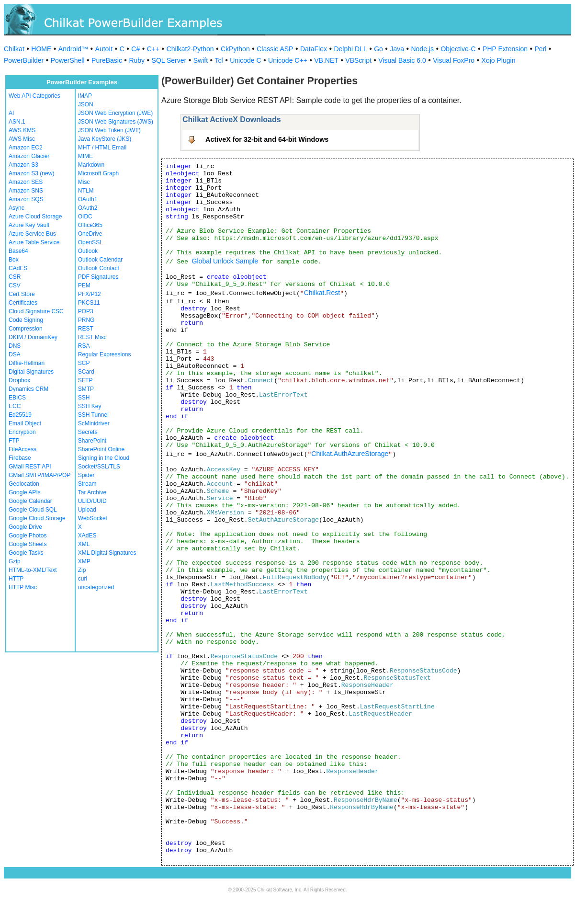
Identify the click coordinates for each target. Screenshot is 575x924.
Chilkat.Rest (322, 293)
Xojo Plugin (499, 60)
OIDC (85, 217)
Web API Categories (34, 96)
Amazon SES (26, 182)
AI (11, 113)
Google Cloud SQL (33, 510)
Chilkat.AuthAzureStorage (350, 454)
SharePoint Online (101, 449)
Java (397, 49)
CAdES (18, 268)
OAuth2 (88, 208)
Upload (87, 510)
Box (14, 260)
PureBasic (107, 60)
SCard (86, 372)
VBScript (358, 60)
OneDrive (90, 234)
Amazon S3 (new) (31, 173)
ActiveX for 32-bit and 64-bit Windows (267, 139)
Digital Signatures (31, 372)
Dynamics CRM (28, 389)
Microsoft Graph (98, 173)
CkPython (235, 49)
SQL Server (169, 60)
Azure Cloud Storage (35, 217)
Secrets (88, 432)
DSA (15, 354)
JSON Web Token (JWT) (109, 130)
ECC (15, 406)
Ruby (137, 60)
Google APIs (25, 492)
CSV (15, 285)
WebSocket (93, 518)
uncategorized (96, 587)
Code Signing (26, 320)
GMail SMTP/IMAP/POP (39, 475)
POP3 (86, 311)
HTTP (16, 579)
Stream (87, 484)
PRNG (86, 320)
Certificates (23, 303)
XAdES (87, 536)
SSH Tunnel (93, 415)
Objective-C (458, 49)
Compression (26, 329)
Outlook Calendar (100, 260)
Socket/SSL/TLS (99, 467)
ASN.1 (17, 122)
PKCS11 (89, 303)
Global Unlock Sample (225, 261)
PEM (84, 285)
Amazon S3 (23, 165)
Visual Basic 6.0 (402, 60)
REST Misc (92, 337)
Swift (201, 60)
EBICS (17, 398)
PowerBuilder (24, 60)
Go (378, 49)
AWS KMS (22, 130)
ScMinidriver (94, 423)
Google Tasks (26, 553)
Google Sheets (28, 544)
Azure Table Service (34, 242)
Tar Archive (92, 492)
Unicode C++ (288, 60)
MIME (85, 156)
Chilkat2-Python (190, 49)
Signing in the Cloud (104, 458)
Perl (541, 49)
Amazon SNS (26, 191)
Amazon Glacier (29, 156)
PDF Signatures (98, 277)
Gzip (15, 561)
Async (17, 208)
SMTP (86, 389)
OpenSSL (90, 242)
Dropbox (19, 380)
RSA (84, 346)
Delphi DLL (350, 49)
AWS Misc (22, 139)
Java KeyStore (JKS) (105, 139)
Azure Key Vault (29, 225)
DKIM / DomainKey (33, 337)
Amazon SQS (26, 199)
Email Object (25, 423)
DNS (15, 346)
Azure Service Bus (32, 234)
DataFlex (314, 49)
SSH (84, 398)
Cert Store (22, 294)
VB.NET (326, 60)
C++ (153, 49)
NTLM (86, 191)
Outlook (88, 251)
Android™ (73, 49)
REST (86, 329)
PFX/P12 (90, 294)
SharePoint (92, 441)
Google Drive (25, 527)
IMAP (85, 96)
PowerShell (68, 60)
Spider (86, 475)
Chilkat (14, 49)
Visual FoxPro (454, 60)
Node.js (423, 49)
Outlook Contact (99, 268)
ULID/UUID (92, 501)
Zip (82, 570)
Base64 (18, 251)
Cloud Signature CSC (36, 311)
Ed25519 (20, 415)
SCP (84, 363)
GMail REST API (30, 467)
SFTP (85, 380)
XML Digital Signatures (107, 553)
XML (84, 544)
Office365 (90, 225)
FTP (14, 441)
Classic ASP (275, 49)
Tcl (219, 60)
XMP (84, 561)
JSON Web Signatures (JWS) (116, 122)
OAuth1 (88, 199)
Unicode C (245, 60)
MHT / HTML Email (102, 148)
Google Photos (28, 536)
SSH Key (90, 406)
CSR (15, 277)
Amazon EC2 (26, 148)
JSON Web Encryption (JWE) (115, 113)
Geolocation (24, 484)
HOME (41, 49)
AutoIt (104, 49)
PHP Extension (505, 49)
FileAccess (23, 449)
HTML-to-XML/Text (33, 570)
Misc (84, 182)
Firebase (20, 458)
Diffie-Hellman (27, 363)
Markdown (91, 165)
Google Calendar (30, 501)
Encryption (22, 432)
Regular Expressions (105, 354)
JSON (86, 104)
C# (135, 49)
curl (83, 579)
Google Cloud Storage (37, 518)
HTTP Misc (23, 587)
